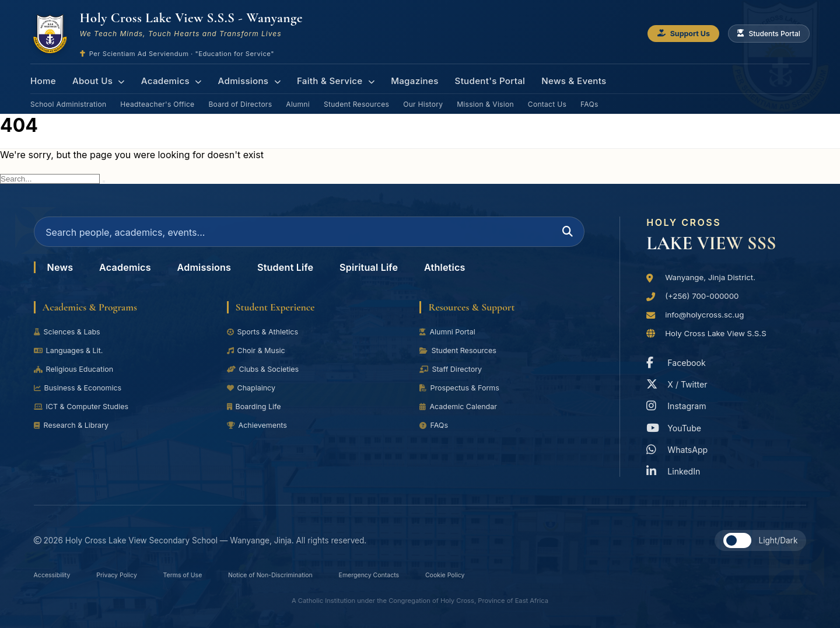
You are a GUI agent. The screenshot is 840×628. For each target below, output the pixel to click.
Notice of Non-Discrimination (304, 575)
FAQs (589, 98)
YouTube (675, 427)
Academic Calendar (461, 414)
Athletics (475, 274)
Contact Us (547, 98)
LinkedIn (675, 470)
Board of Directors (240, 98)
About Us (96, 78)
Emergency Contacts (419, 575)
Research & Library (74, 432)
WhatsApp (679, 449)
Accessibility (56, 575)
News (62, 274)
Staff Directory (453, 376)
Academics (167, 78)
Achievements (259, 432)
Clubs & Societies (266, 376)
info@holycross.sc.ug (708, 312)
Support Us (673, 34)
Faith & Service (326, 78)
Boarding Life (256, 414)
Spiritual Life (393, 274)
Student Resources (356, 98)
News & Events (555, 78)
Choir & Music (258, 358)
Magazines (402, 78)
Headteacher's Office (157, 98)
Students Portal (766, 34)
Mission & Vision (485, 98)
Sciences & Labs (70, 339)
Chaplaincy (253, 395)
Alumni (298, 98)
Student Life (304, 274)
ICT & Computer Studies (85, 414)
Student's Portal (475, 78)
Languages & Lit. (71, 358)
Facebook (678, 362)
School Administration (68, 98)
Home (43, 78)
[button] (737, 539)
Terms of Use (203, 575)
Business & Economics (81, 395)
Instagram (678, 405)
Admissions (242, 78)
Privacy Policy (129, 575)
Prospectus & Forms (462, 395)
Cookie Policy (505, 575)
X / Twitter (679, 383)
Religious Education (77, 376)
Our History (423, 98)
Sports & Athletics (265, 339)
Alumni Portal (449, 339)
